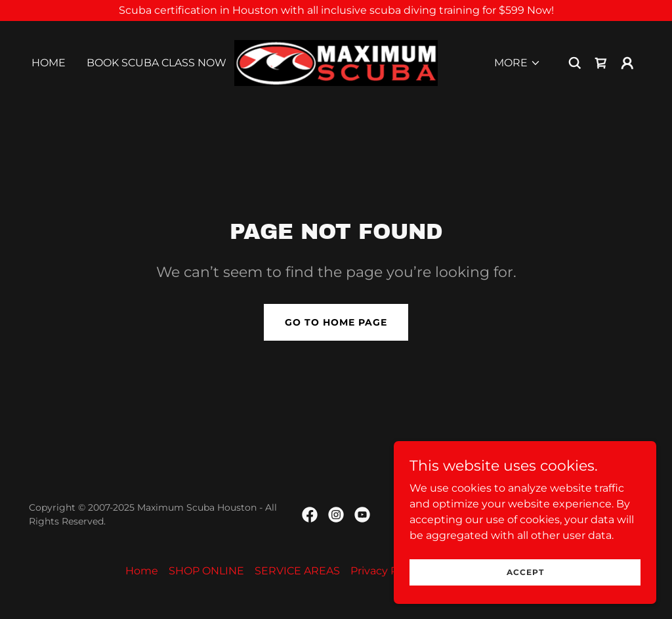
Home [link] (49, 63)
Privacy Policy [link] (386, 571)
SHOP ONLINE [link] (206, 571)
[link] (336, 62)
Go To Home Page (336, 322)
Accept (525, 572)
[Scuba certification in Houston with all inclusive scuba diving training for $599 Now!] (336, 11)
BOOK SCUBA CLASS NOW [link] (157, 63)
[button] (517, 63)
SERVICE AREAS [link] (297, 571)
